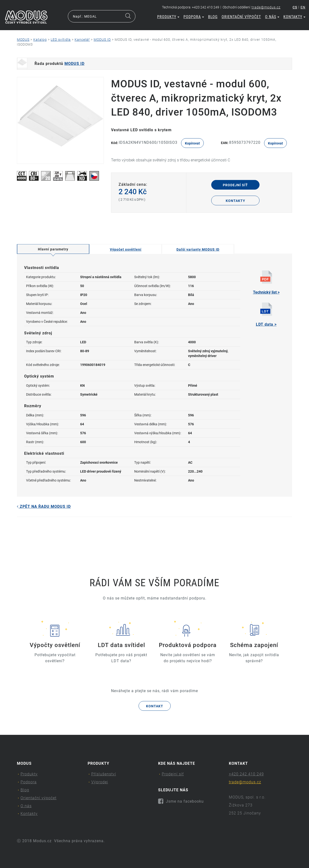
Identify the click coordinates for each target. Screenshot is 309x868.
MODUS (23, 40)
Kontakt (155, 706)
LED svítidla (61, 40)
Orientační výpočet (241, 17)
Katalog (40, 40)
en (303, 7)
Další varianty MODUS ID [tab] (198, 249)
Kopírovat (192, 143)
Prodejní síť (235, 185)
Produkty (168, 17)
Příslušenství (104, 774)
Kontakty (294, 17)
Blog (213, 17)
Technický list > (266, 282)
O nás (272, 17)
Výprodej (100, 782)
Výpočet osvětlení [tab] (126, 249)
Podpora (194, 17)
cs (295, 7)
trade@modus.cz (266, 7)
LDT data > (266, 315)
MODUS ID (102, 40)
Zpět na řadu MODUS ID (44, 506)
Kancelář (82, 40)
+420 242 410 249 (246, 774)
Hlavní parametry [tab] (53, 249)
